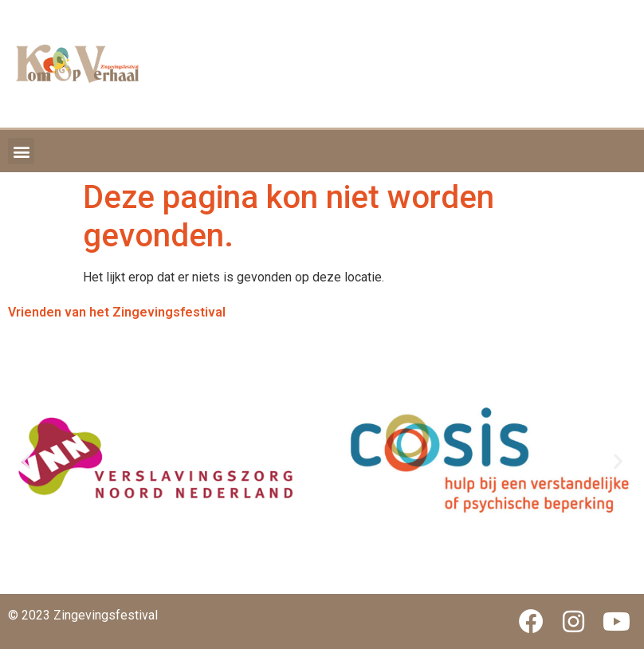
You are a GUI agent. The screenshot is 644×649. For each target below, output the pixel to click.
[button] (21, 151)
